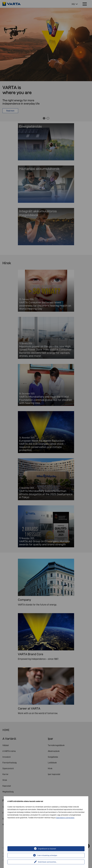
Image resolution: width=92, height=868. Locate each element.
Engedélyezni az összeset (47, 849)
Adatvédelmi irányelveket (65, 818)
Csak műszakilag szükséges (47, 855)
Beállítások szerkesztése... (48, 862)
